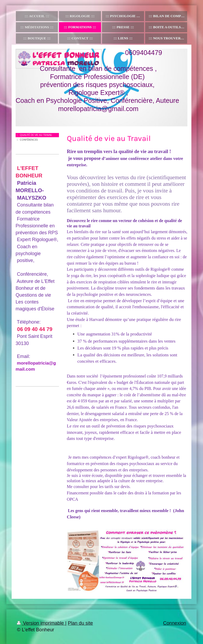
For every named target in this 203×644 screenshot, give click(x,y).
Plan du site (80, 623)
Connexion (175, 623)
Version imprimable (41, 623)
